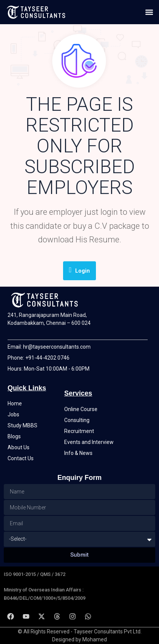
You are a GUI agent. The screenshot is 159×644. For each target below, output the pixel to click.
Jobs (13, 414)
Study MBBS (22, 425)
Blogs (14, 436)
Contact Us (21, 458)
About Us (19, 447)
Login (80, 270)
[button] (149, 12)
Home (15, 403)
